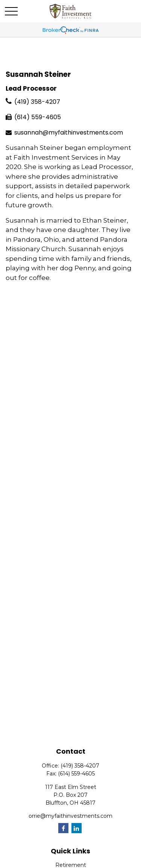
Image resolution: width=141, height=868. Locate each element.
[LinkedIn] (77, 828)
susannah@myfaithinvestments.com (69, 132)
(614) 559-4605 (38, 117)
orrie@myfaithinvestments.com (70, 816)
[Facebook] (63, 828)
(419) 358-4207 (37, 102)
